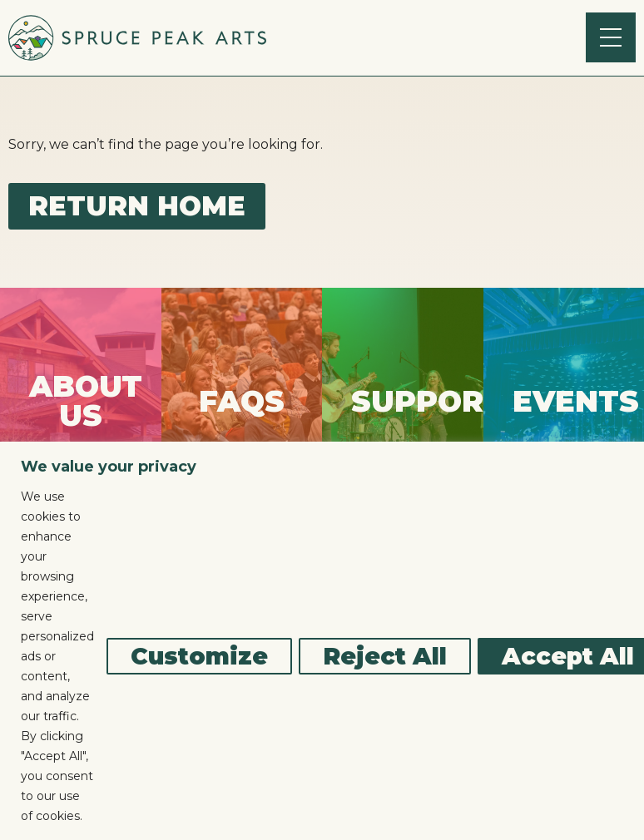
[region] (322, 641)
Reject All (385, 656)
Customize (199, 656)
